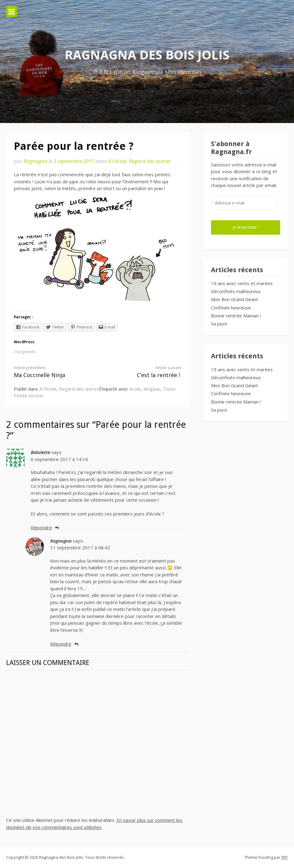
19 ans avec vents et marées (242, 283)
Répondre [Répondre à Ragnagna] (61, 644)
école (135, 389)
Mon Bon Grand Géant (234, 299)
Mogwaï (152, 389)
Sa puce (219, 324)
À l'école (117, 161)
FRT (285, 857)
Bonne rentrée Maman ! (236, 316)
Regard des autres (150, 161)
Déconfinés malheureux (236, 291)
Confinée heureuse (231, 308)
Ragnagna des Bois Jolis (147, 55)
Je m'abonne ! (246, 227)
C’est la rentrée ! (144, 372)
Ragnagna (35, 161)
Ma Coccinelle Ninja (52, 372)
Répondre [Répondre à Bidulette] (41, 528)
